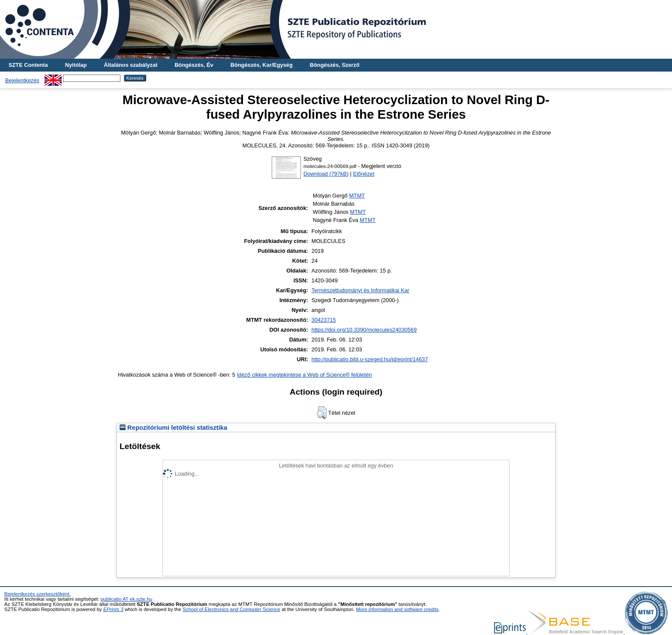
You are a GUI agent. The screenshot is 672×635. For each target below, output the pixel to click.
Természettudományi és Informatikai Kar (360, 290)
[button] (322, 413)
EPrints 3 (113, 609)
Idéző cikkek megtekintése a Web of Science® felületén (304, 375)
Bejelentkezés (22, 80)
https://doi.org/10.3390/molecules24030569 (364, 330)
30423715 (324, 320)
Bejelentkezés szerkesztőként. (37, 594)
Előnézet (364, 174)
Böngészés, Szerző (335, 65)
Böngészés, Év (194, 65)
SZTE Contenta (28, 65)
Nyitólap (76, 65)
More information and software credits (397, 609)
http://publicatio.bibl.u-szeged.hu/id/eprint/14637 (370, 359)
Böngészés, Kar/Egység (262, 65)
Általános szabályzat (130, 65)
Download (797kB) (326, 174)
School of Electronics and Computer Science (231, 609)
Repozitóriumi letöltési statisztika (173, 428)
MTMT (357, 196)
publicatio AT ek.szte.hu (127, 599)
